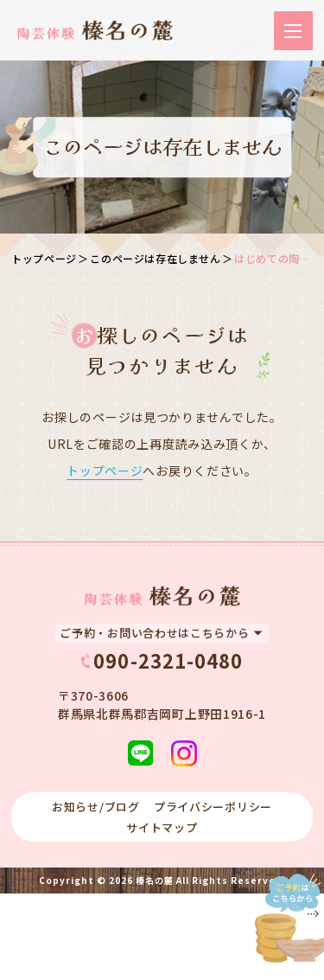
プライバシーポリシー (213, 807)
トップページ (44, 258)
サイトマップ (162, 827)
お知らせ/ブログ (96, 807)
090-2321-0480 (168, 661)
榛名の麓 (155, 880)
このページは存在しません (155, 258)
